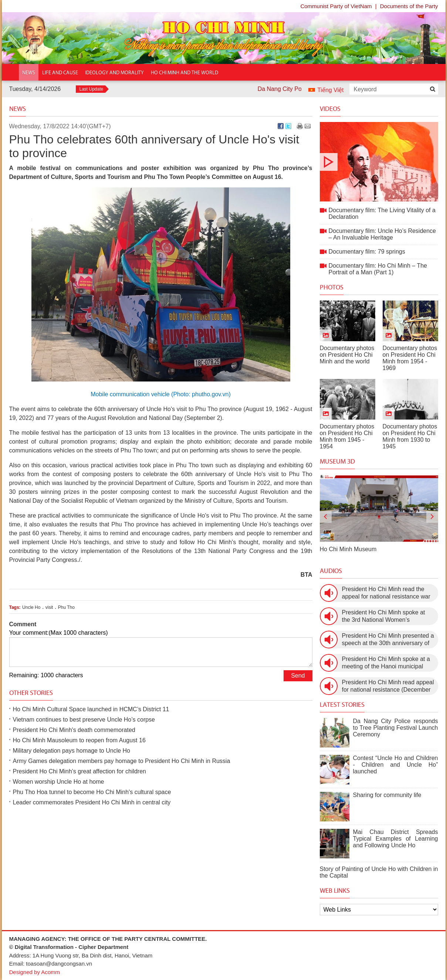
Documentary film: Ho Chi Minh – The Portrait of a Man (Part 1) (378, 269)
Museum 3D (337, 461)
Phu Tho (66, 607)
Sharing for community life (387, 795)
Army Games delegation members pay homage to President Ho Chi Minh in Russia (122, 761)
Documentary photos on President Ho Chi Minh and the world (347, 355)
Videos (330, 109)
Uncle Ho (31, 607)
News (18, 109)
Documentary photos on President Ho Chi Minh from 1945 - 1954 (347, 436)
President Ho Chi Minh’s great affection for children (79, 771)
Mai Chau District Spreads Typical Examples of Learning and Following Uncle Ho (396, 839)
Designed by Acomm (35, 972)
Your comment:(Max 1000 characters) (59, 633)
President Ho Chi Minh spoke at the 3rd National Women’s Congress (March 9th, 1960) (384, 616)
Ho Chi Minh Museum (348, 549)
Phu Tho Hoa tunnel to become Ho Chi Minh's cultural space (92, 792)
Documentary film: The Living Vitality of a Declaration (379, 162)
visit (49, 607)
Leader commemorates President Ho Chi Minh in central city (92, 802)
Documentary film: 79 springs (367, 252)
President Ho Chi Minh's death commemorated (74, 730)
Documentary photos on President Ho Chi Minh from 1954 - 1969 (410, 358)
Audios (331, 571)
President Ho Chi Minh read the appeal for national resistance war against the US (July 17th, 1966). (386, 593)
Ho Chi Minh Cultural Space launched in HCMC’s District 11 (91, 709)
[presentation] (326, 517)
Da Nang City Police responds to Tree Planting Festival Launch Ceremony (396, 728)
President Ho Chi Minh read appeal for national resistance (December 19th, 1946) (388, 686)
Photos (332, 287)
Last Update (92, 89)
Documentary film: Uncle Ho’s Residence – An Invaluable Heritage (382, 234)
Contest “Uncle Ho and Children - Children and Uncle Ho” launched (396, 765)
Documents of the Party (409, 6)
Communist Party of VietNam (336, 6)
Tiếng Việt (330, 90)
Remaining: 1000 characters (46, 675)
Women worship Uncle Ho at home (59, 782)
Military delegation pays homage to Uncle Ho (72, 751)
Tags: (15, 607)
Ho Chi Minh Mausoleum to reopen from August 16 (79, 740)
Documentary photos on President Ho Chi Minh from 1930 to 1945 (410, 436)
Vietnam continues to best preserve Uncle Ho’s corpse (84, 720)
